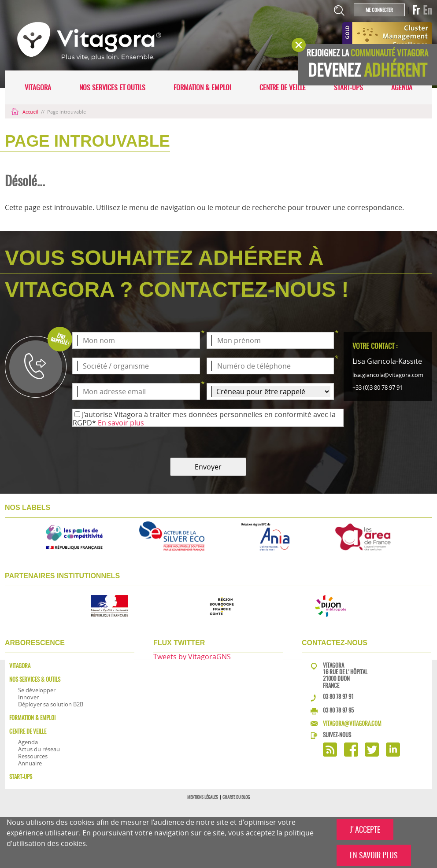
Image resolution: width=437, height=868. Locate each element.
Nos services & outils (35, 679)
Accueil (26, 112)
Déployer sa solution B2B (51, 704)
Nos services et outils (112, 87)
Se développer (37, 690)
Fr (416, 10)
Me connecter (379, 10)
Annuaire (30, 763)
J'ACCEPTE (365, 829)
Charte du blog (236, 797)
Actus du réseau (39, 749)
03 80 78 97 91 (338, 696)
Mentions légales (203, 797)
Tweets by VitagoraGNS (192, 657)
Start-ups (348, 87)
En (428, 10)
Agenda (402, 87)
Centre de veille (283, 87)
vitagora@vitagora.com (352, 723)
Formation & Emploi (202, 87)
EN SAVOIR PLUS (374, 855)
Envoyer (208, 467)
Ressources (33, 756)
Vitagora (38, 87)
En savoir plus (121, 423)
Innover (28, 697)
